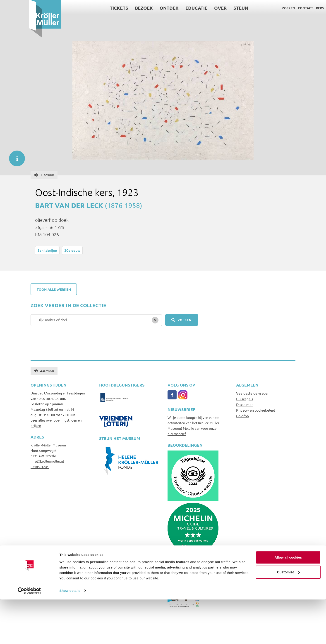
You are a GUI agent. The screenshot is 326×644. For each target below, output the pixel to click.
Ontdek (140, 8)
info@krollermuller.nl (47, 461)
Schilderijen (47, 250)
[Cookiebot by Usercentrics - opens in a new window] (29, 635)
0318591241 (40, 467)
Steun (212, 8)
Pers (291, 8)
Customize (288, 617)
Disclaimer (244, 404)
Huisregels (245, 399)
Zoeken (260, 8)
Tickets (90, 8)
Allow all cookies (288, 602)
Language (306, 8)
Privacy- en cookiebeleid (256, 410)
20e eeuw (72, 250)
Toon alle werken (54, 289)
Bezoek (115, 8)
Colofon (242, 416)
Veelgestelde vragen (253, 393)
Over (192, 8)
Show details (70, 635)
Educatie (168, 8)
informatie (15, 156)
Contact (277, 8)
